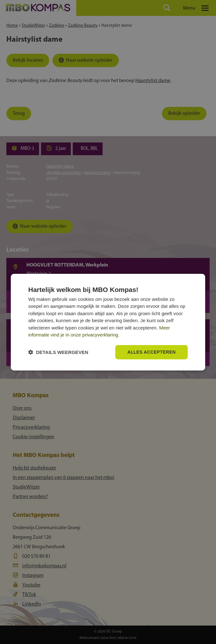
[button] (58, 352)
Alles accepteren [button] (152, 352)
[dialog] (108, 322)
